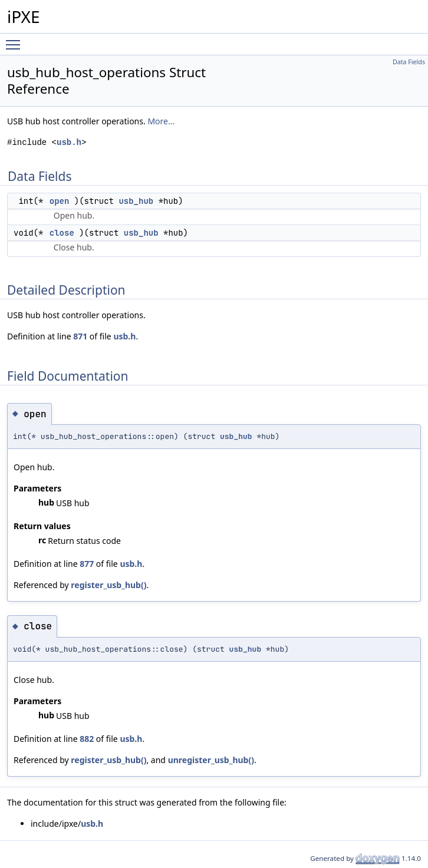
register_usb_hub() (108, 585)
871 (80, 336)
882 (87, 739)
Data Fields (409, 62)
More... (161, 121)
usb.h (69, 142)
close (62, 233)
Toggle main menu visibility (16, 39)
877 (87, 564)
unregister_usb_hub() (211, 760)
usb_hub (136, 201)
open (60, 201)
